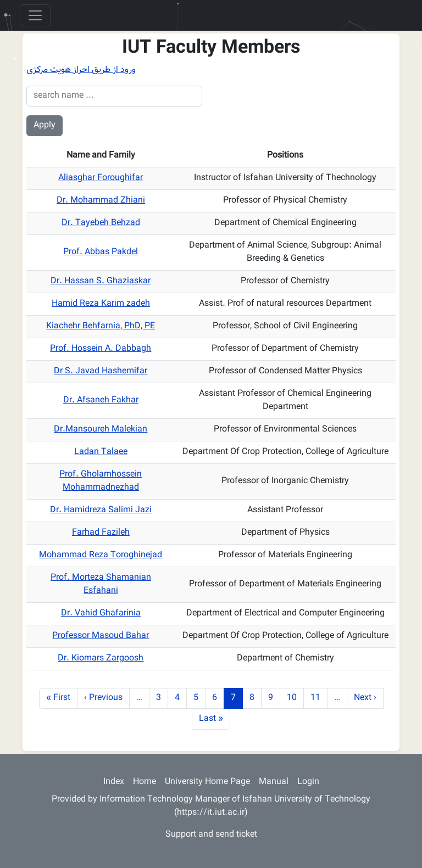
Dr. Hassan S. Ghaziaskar (101, 281)
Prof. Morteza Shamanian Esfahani (101, 584)
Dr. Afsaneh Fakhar (101, 401)
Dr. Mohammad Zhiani (101, 201)
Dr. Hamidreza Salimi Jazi (101, 510)
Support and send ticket (211, 835)
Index (114, 782)
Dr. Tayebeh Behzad (101, 223)
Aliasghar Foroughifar (101, 178)
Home (145, 782)
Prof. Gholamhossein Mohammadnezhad (101, 481)
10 (295, 698)
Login (308, 782)
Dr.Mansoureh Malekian (101, 430)
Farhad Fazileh (101, 533)
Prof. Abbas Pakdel (101, 252)
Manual (274, 782)
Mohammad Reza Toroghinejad (101, 555)
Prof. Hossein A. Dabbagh (101, 349)
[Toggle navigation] (35, 15)
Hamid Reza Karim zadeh (101, 304)
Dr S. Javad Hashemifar (101, 371)
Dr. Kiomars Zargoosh (101, 659)
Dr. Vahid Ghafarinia (101, 614)
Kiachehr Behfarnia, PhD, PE (101, 326)
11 (319, 698)
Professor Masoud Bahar (101, 636)
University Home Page (207, 782)
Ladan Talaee (101, 452)
